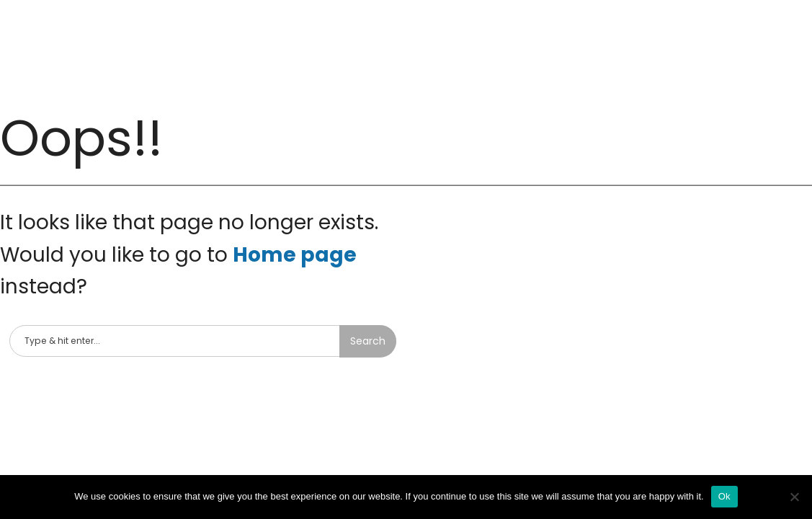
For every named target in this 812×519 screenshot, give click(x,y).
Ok (724, 496)
